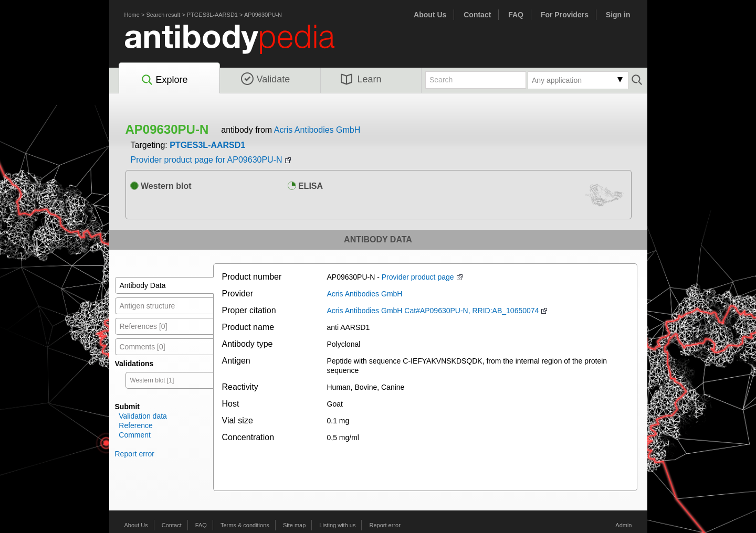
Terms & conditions (245, 525)
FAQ (516, 15)
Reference (136, 425)
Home (132, 15)
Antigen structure (148, 306)
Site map (294, 525)
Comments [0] (143, 347)
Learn (361, 79)
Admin (623, 525)
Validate (266, 79)
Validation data (143, 416)
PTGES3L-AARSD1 (212, 15)
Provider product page (418, 277)
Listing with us (337, 525)
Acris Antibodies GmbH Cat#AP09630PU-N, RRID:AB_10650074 (433, 311)
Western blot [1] (152, 380)
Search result (163, 15)
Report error (135, 454)
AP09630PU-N (263, 15)
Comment (135, 435)
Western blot (161, 186)
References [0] (144, 326)
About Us (430, 15)
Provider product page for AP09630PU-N (207, 160)
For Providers (565, 15)
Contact (477, 15)
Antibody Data (143, 285)
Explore (164, 80)
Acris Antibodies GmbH (317, 130)
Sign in (618, 15)
